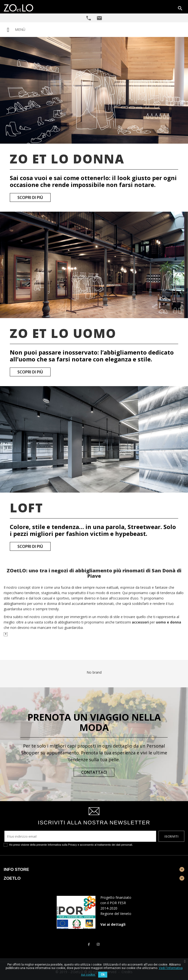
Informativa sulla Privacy (62, 845)
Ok (103, 975)
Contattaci (94, 772)
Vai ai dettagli (113, 924)
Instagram (98, 944)
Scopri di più (30, 197)
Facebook (89, 944)
